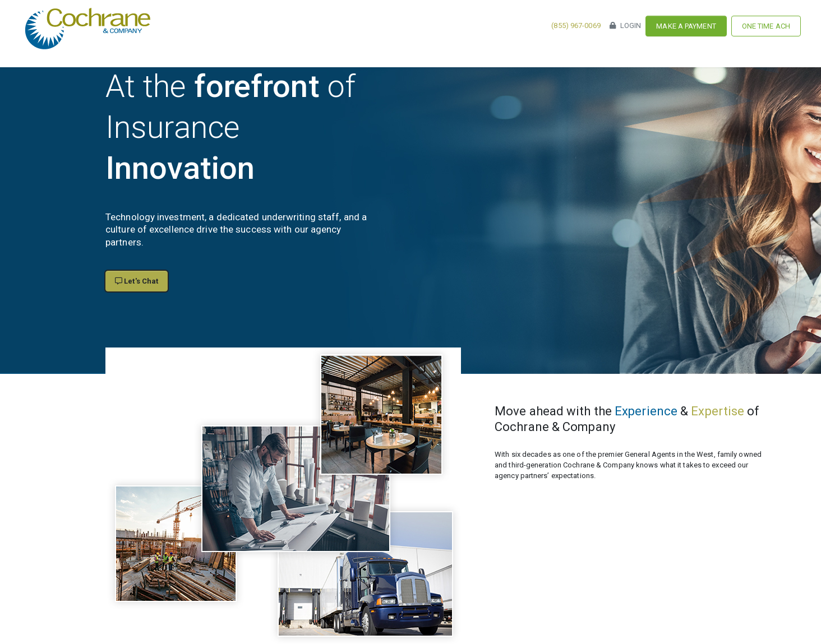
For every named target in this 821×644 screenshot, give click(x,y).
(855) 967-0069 (576, 26)
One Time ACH (766, 26)
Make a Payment (686, 26)
